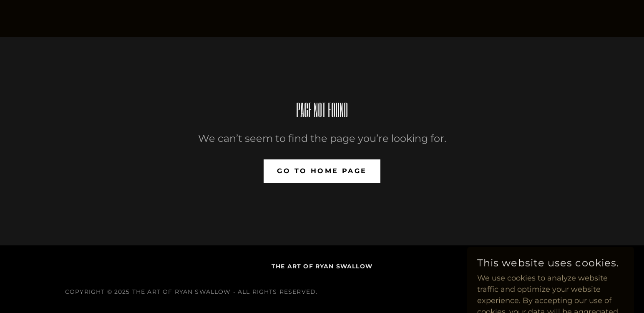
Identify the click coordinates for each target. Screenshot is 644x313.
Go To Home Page (322, 171)
